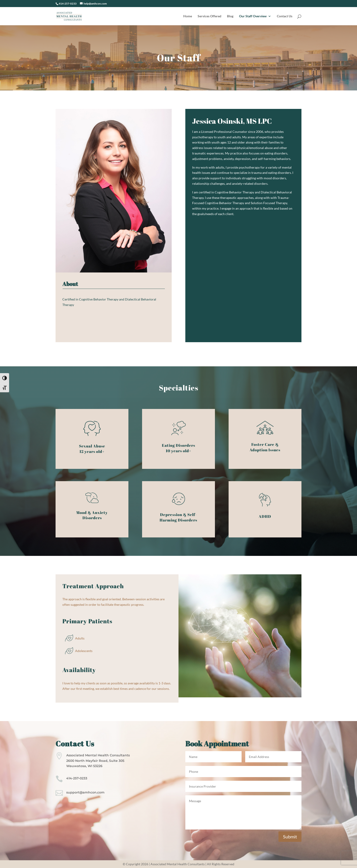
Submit (290, 837)
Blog (230, 16)
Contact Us (285, 16)
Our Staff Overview (253, 16)
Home (188, 16)
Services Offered (209, 16)
